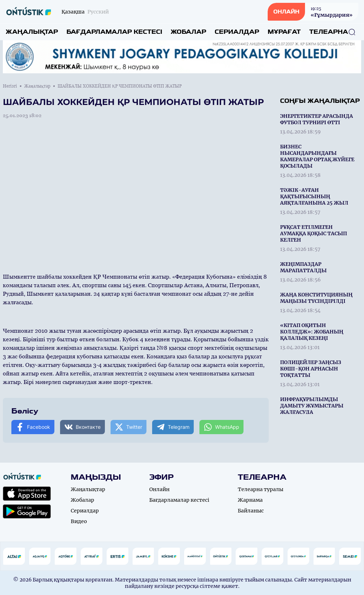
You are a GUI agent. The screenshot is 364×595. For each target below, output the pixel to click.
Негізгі (10, 86)
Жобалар (188, 32)
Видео (79, 521)
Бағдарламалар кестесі (114, 32)
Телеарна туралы (261, 489)
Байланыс (251, 511)
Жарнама (250, 500)
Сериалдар (237, 32)
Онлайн (159, 489)
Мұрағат (284, 32)
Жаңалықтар (32, 32)
